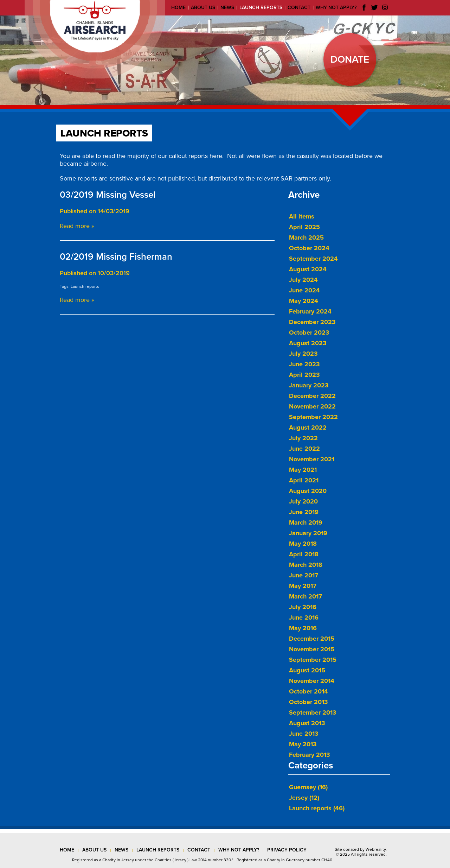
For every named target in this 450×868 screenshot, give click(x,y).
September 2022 (313, 417)
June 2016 (304, 617)
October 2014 (308, 691)
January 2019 (308, 533)
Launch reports (261, 8)
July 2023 (303, 354)
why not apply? (239, 850)
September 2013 (313, 712)
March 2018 (306, 565)
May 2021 (303, 470)
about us (94, 850)
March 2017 (306, 596)
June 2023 (304, 364)
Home (178, 8)
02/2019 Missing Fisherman (116, 257)
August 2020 (308, 491)
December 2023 (312, 322)
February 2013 (310, 755)
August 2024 (308, 269)
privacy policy (287, 850)
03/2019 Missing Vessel (108, 195)
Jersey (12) (304, 798)
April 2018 (304, 554)
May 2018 (303, 544)
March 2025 (306, 237)
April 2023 (304, 375)
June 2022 (304, 449)
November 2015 (312, 649)
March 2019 (306, 522)
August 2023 (308, 343)
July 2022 (303, 438)
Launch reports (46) (317, 808)
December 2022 (312, 396)
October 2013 (308, 702)
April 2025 (304, 227)
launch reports (158, 850)
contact (199, 850)
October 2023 (309, 332)
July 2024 (303, 280)
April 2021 (304, 480)
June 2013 (304, 734)
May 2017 (303, 586)
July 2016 (303, 607)
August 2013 (307, 723)
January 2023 (309, 385)
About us (203, 8)
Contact (299, 8)
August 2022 (308, 427)
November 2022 (312, 406)
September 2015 (313, 660)
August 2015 (307, 670)
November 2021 (312, 459)
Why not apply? (336, 8)
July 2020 (303, 501)
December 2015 (312, 639)
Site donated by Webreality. (361, 849)
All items (302, 216)
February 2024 (310, 311)
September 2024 (313, 259)
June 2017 (304, 575)
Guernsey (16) (308, 787)
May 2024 (304, 301)
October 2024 (309, 248)
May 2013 (303, 744)
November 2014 (312, 681)
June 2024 (304, 290)
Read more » (77, 226)
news (121, 850)
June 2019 (304, 512)
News (227, 8)
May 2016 (303, 628)
